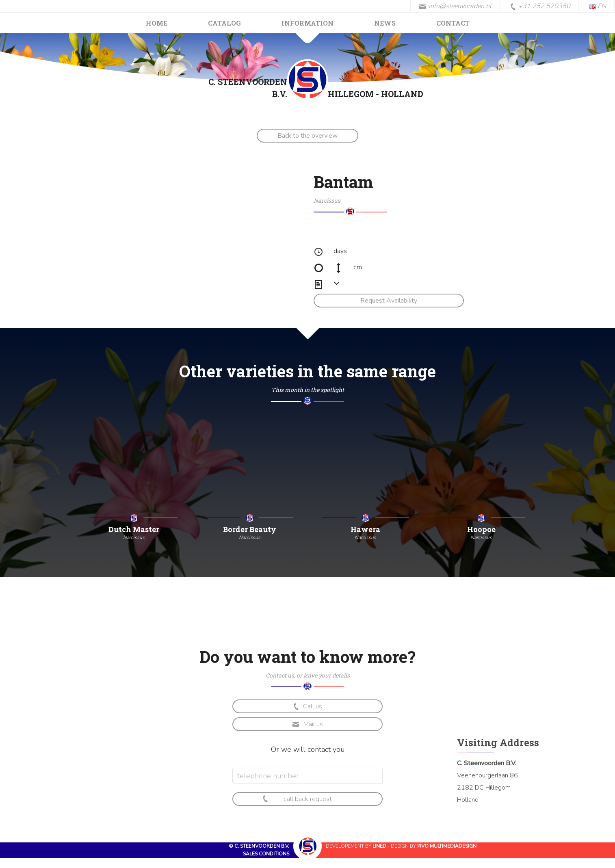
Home (157, 23)
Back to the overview (307, 136)
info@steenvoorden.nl (455, 6)
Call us (307, 707)
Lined (379, 846)
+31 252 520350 (540, 6)
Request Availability (389, 301)
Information (307, 23)
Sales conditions (266, 854)
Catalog (224, 23)
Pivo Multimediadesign (447, 846)
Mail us (307, 724)
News (385, 23)
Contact (453, 23)
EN (598, 6)
